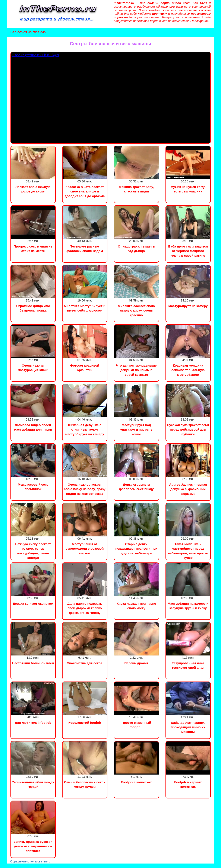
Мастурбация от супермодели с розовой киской (85, 549)
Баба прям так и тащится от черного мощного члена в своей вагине (188, 251)
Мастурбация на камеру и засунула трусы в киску (188, 606)
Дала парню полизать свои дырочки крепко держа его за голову (85, 608)
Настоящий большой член (33, 663)
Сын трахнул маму (34, 866)
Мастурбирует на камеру (188, 306)
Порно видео (10, 866)
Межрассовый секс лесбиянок (33, 487)
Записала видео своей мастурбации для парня (33, 427)
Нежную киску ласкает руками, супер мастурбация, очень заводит (33, 551)
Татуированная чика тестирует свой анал (188, 665)
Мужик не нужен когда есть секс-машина (188, 189)
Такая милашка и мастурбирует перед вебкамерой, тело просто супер (188, 551)
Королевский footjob (85, 723)
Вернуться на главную (28, 32)
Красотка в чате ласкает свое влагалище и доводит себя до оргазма (85, 191)
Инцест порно (59, 866)
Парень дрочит (136, 663)
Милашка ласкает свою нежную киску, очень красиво (136, 310)
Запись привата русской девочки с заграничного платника (33, 846)
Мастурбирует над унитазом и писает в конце (136, 430)
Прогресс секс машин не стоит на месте (33, 249)
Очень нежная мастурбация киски (33, 368)
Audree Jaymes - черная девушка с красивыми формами (188, 489)
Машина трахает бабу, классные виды (136, 189)
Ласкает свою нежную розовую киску (33, 189)
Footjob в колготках (136, 782)
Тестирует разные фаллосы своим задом (85, 249)
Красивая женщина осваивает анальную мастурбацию (188, 370)
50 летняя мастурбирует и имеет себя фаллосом (85, 308)
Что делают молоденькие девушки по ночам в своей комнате (136, 370)
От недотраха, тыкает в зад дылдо (136, 249)
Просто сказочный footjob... (136, 725)
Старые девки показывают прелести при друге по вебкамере (136, 549)
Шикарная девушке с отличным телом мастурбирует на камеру (85, 430)
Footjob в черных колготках (188, 784)
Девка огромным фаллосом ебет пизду (136, 487)
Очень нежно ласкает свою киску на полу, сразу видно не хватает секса (85, 489)
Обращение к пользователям (30, 861)
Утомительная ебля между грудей (33, 784)
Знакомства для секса (85, 663)
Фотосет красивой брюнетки (85, 368)
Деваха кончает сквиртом (33, 604)
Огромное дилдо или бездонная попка (33, 308)
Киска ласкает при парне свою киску (136, 606)
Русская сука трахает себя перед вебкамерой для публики (188, 430)
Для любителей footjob (33, 723)
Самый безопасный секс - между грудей (85, 784)
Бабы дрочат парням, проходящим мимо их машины (188, 727)
